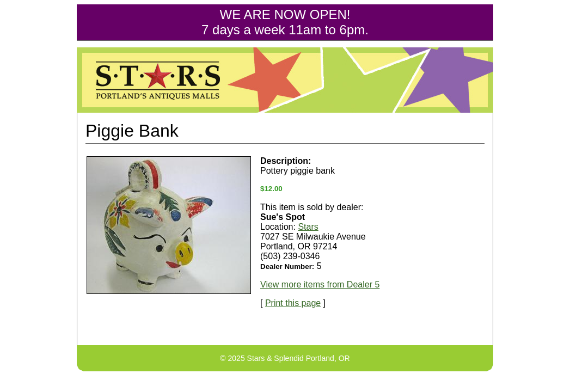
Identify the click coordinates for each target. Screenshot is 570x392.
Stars (308, 227)
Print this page (293, 303)
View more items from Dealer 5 (320, 284)
